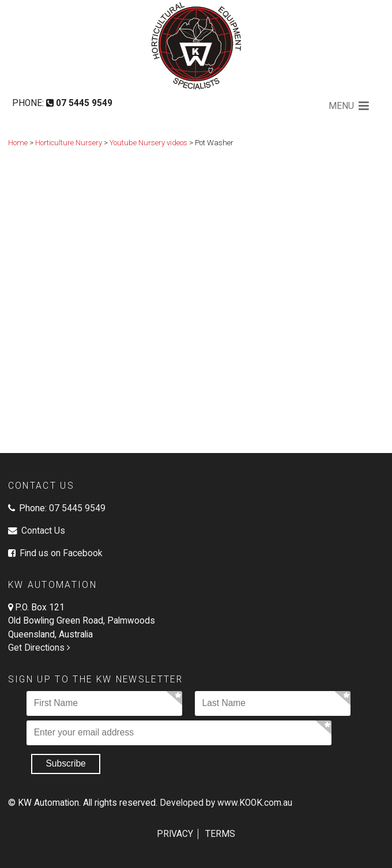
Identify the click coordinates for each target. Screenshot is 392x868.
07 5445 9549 (77, 508)
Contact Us (43, 531)
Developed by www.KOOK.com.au (226, 803)
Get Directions (40, 648)
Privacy (175, 834)
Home (18, 143)
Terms (220, 834)
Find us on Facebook (60, 553)
